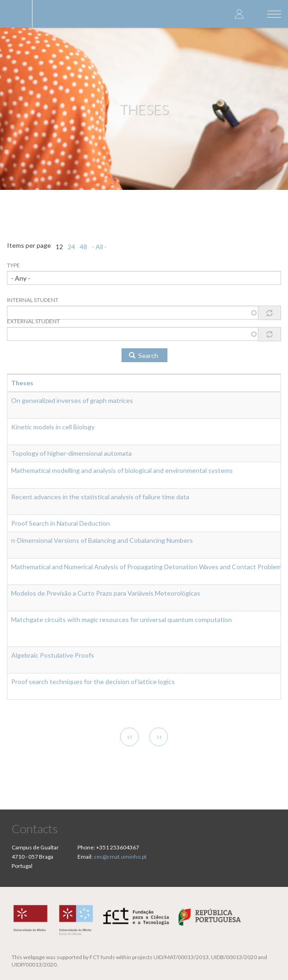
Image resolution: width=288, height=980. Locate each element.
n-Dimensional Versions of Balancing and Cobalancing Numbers (102, 540)
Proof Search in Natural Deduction (61, 523)
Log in (239, 14)
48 (83, 247)
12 (59, 247)
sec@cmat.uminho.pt (120, 857)
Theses (22, 383)
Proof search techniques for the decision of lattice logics (93, 682)
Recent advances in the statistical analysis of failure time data (100, 497)
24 (71, 247)
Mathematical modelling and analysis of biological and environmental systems (122, 470)
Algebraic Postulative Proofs (53, 655)
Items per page (29, 245)
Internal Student (33, 300)
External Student (33, 321)
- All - (99, 247)
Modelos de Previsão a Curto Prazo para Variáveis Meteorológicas (106, 593)
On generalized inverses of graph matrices (72, 400)
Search (144, 355)
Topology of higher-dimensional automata (71, 453)
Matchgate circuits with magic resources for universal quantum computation (122, 619)
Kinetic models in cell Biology (53, 427)
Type (13, 265)
